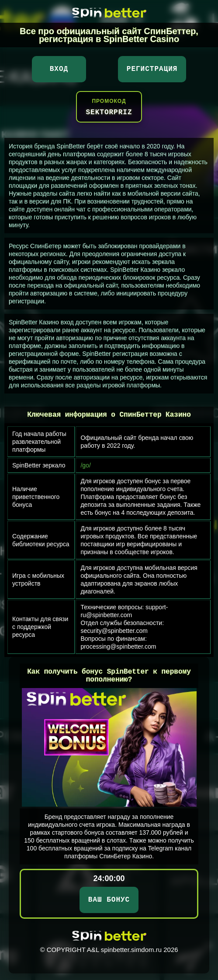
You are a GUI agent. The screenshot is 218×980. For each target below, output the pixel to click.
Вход (59, 69)
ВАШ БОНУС (109, 900)
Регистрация (152, 69)
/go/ (85, 465)
